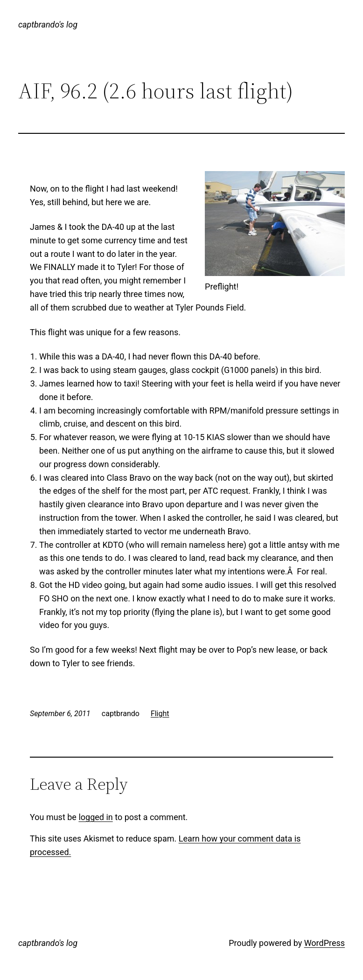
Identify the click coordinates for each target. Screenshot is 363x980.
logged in (95, 817)
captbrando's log (48, 24)
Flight (160, 714)
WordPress (325, 943)
